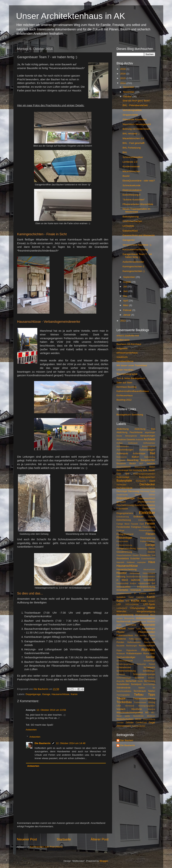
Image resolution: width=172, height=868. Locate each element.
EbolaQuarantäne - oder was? (139, 181)
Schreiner (140, 678)
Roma (146, 654)
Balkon (136, 457)
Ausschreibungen (125, 450)
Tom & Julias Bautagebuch (131, 378)
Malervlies (122, 611)
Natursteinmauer (139, 621)
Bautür (126, 176)
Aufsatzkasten (123, 446)
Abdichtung (123, 429)
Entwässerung (123, 517)
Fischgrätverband (125, 534)
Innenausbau (124, 587)
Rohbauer (121, 654)
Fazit (142, 524)
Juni (126, 291)
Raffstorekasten (134, 642)
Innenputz (136, 590)
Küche (135, 601)
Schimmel (121, 674)
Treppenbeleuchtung (144, 698)
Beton (152, 467)
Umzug (152, 702)
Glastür (136, 555)
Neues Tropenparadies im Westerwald (136, 210)
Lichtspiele (128, 226)
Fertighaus (136, 527)
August (127, 282)
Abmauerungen (148, 436)
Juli (125, 287)
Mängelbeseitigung (146, 611)
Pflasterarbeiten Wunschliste (138, 204)
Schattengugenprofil (125, 664)
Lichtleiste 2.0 (130, 162)
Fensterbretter (123, 527)
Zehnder (120, 723)
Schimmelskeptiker (133, 157)
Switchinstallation (124, 691)
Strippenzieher (130, 115)
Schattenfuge (149, 661)
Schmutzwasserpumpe (144, 674)
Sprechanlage (149, 684)
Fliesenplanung (148, 538)
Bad (153, 453)
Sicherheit (131, 681)
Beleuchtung (140, 467)
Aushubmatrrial (149, 446)
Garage (46, 694)
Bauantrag (133, 460)
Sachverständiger (126, 657)
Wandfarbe (137, 709)
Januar (127, 315)
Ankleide (139, 440)
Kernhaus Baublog (127, 387)
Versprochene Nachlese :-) (137, 245)
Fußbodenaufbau (148, 541)
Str (154, 688)
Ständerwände (124, 688)
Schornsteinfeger (124, 678)
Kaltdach (140, 597)
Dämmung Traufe (147, 491)
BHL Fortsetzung (132, 148)
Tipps (152, 694)
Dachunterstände (148, 488)
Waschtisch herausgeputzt (137, 124)
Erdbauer (139, 517)
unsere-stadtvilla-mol (128, 336)
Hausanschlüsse (61, 694)
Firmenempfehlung (147, 530)
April (126, 301)
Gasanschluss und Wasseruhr (139, 235)
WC (147, 713)
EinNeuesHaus (125, 395)
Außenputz (122, 453)
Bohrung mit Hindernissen (136, 129)
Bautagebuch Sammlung (130, 415)
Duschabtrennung (125, 505)
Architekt (149, 439)
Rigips (119, 650)
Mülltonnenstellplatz (146, 618)
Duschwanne (149, 509)
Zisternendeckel (138, 726)
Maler (151, 608)
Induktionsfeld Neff (146, 583)
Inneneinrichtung (146, 587)
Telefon (151, 691)
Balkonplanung (130, 217)
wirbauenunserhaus (127, 353)
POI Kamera (141, 635)
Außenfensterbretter (133, 262)
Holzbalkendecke (134, 577)
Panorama (131, 625)
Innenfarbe (122, 590)
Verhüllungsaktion (132, 110)
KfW (128, 601)
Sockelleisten (123, 684)
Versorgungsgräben (147, 706)
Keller (120, 601)
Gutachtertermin (148, 559)
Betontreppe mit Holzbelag (129, 470)
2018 (123, 69)
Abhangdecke (131, 436)
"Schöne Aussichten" (134, 200)
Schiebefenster (124, 667)
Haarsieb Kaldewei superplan (131, 562)
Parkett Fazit (134, 629)
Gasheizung (142, 548)
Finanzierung (149, 527)
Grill (153, 555)
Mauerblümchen (131, 171)
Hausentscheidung (127, 569)
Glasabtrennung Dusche (136, 552)
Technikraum (140, 691)
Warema (151, 709)
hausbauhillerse (125, 361)
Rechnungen (132, 646)
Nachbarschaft (124, 621)
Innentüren (149, 590)
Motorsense (129, 618)
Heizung (121, 576)
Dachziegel (122, 491)
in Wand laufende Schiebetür (136, 580)
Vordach (121, 709)
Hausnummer (149, 569)
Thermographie (123, 695)
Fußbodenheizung (124, 545)
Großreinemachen (132, 221)
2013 (123, 321)
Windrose (151, 716)
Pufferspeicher (135, 639)
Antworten (31, 730)
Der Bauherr (127, 740)
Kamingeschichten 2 (133, 266)
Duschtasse (122, 509)
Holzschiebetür (149, 577)
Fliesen (150, 534)
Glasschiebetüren (124, 555)
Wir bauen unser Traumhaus (132, 365)
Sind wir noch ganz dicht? (136, 101)
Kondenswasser (131, 166)
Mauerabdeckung (125, 615)
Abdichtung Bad (145, 429)
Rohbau (148, 650)
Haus (152, 562)
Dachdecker (147, 484)
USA (119, 706)
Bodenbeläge (123, 477)
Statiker (142, 688)
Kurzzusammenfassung (135, 249)
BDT (141, 464)
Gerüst (152, 548)
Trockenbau (124, 702)
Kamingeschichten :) (133, 271)
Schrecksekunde (131, 185)
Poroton (152, 635)
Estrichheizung (124, 520)
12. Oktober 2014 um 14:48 (71, 743)
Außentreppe (139, 453)
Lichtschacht (122, 608)
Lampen (151, 601)
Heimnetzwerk (149, 573)
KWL (144, 601)
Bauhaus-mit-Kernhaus (129, 344)
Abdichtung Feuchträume (130, 432)
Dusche (138, 505)
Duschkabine (149, 505)
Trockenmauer (140, 702)
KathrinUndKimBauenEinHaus (133, 391)
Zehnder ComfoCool (136, 723)
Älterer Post (100, 839)
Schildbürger (149, 671)
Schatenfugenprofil (125, 661)
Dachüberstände (125, 488)
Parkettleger (149, 629)
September (129, 277)
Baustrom (121, 464)
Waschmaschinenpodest (130, 712)
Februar (128, 310)
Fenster (150, 523)
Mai (126, 296)
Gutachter (135, 559)
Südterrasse (123, 340)
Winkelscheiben (125, 719)
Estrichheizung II (131, 195)
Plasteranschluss (125, 635)
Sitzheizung (149, 681)
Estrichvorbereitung (147, 520)
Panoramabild (148, 625)
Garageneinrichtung (126, 548)
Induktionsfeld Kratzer (127, 583)
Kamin (74, 694)
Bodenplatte (124, 481)
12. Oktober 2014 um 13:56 (51, 710)
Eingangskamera (125, 513)
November (129, 92)
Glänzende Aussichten (135, 119)
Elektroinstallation (132, 190)
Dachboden (122, 485)
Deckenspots (122, 495)
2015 (123, 78)
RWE (153, 654)
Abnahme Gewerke (126, 440)
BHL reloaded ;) (131, 134)
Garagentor (129, 240)
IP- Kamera (140, 593)
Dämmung (134, 491)
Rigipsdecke (132, 650)
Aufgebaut (122, 348)
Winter (138, 719)
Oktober (128, 97)
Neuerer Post (27, 839)
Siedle (140, 681)
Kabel (131, 597)
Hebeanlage (135, 573)
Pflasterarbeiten (147, 632)
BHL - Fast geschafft (133, 143)
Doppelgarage (33, 694)
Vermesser (130, 706)
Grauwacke (145, 555)
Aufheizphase (149, 443)
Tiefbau (139, 694)
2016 (123, 74)
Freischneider (122, 541)
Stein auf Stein (124, 383)
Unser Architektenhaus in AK (71, 16)
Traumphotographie (127, 374)
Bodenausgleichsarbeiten (144, 474)
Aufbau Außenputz (127, 443)
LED (119, 604)
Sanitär (150, 657)
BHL (125, 152)
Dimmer (138, 495)
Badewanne (122, 457)
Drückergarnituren (146, 502)
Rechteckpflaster (147, 646)
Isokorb (152, 593)
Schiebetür (149, 667)
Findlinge (121, 530)
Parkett (121, 628)
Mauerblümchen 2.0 (133, 138)
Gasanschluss (130, 231)
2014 (123, 83)
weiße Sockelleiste (134, 716)
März (126, 305)
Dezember (129, 87)
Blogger (104, 861)
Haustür (122, 573)
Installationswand (124, 593)
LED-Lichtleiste (132, 604)
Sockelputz (136, 684)
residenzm (122, 357)
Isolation (121, 597)
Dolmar (152, 495)
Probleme (121, 639)
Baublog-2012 (124, 400)
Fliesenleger (124, 538)
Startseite (64, 839)
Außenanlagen (147, 450)
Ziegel (152, 722)
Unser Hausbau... (126, 370)
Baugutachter (148, 460)
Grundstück (123, 558)
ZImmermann (124, 726)
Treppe (121, 698)
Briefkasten (141, 481)
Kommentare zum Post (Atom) (46, 847)
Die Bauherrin (43, 743)
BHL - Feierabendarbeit (135, 105)
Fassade (134, 524)
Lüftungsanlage (137, 608)
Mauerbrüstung (142, 615)
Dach (152, 481)
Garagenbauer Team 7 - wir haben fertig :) (137, 256)
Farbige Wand (123, 524)
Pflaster (121, 632)
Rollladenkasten (134, 654)
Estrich (152, 517)
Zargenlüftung (149, 719)
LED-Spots (149, 604)
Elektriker (147, 513)
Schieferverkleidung (126, 671)
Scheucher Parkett (146, 664)
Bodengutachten (147, 477)
